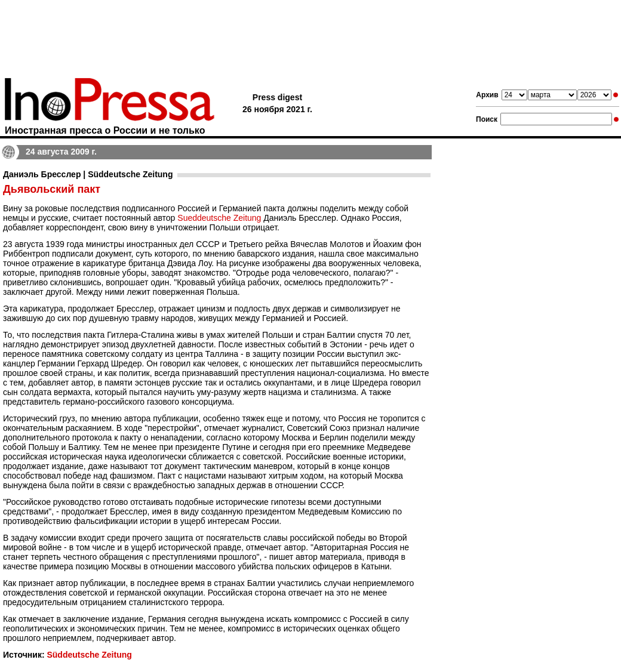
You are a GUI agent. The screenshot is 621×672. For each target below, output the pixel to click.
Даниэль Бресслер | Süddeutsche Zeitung (88, 174)
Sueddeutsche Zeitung (219, 218)
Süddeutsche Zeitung (89, 655)
